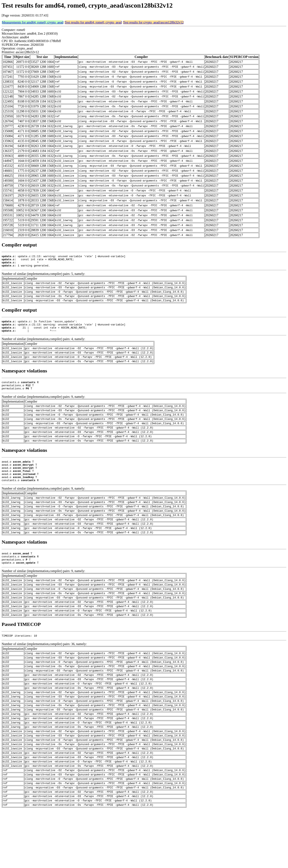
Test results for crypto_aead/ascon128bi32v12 (153, 22)
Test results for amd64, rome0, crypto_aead (93, 22)
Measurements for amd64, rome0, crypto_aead (33, 22)
